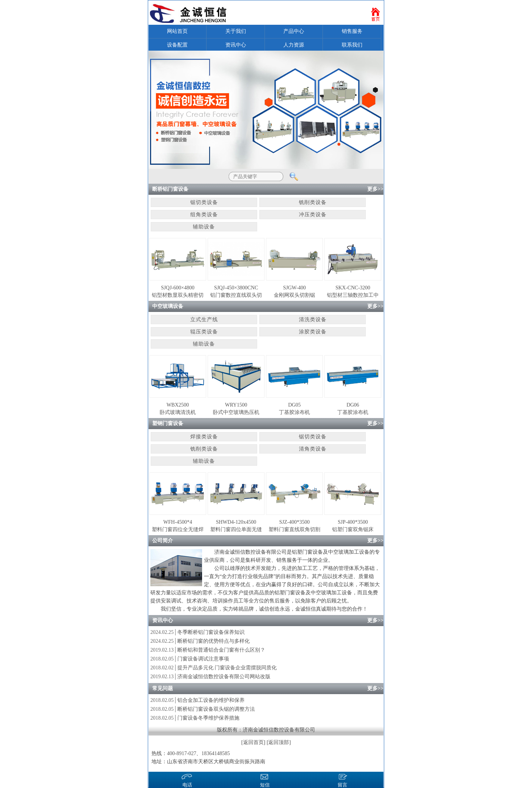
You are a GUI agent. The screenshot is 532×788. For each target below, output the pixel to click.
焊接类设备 (204, 437)
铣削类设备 (313, 202)
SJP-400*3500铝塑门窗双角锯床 (353, 526)
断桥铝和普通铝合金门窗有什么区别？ (221, 650)
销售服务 (352, 31)
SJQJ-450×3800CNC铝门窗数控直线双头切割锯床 (236, 292)
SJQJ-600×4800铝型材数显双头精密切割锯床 (178, 292)
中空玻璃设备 (168, 306)
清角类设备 (313, 449)
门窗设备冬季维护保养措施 (208, 718)
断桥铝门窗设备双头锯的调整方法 (216, 709)
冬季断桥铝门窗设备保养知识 (211, 632)
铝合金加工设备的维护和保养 (211, 700)
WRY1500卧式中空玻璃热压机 (236, 409)
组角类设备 (204, 215)
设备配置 (177, 45)
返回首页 (253, 742)
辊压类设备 (204, 332)
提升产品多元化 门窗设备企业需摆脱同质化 (227, 668)
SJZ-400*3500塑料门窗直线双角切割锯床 (294, 526)
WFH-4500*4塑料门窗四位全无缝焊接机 (178, 526)
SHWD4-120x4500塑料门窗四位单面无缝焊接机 (236, 526)
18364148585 (216, 753)
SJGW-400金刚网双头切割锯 (294, 291)
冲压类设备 (313, 215)
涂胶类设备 (313, 332)
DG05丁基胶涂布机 (294, 409)
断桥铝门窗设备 (170, 189)
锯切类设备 (204, 202)
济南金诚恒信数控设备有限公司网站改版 (224, 677)
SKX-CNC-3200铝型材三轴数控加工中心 (353, 292)
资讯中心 (236, 45)
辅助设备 (204, 227)
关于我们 (236, 31)
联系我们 (352, 45)
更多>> (375, 189)
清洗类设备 (313, 320)
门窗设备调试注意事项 (203, 659)
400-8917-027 (182, 753)
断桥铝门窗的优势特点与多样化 (214, 641)
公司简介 (163, 541)
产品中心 (294, 31)
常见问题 (163, 688)
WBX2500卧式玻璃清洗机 (178, 409)
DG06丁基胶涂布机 (353, 409)
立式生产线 (204, 320)
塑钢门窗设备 (168, 423)
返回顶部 (279, 742)
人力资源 (294, 45)
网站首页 (177, 31)
